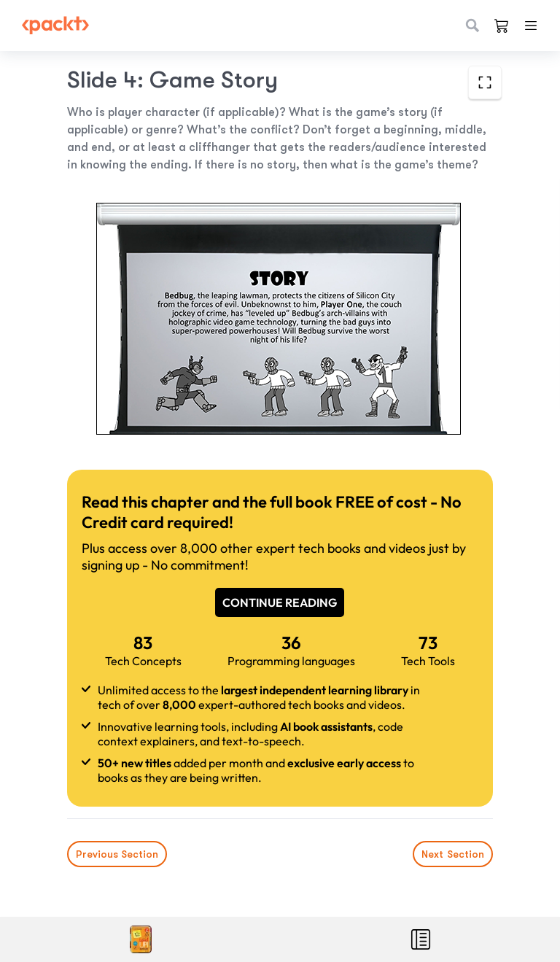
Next (453, 854)
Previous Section (117, 854)
